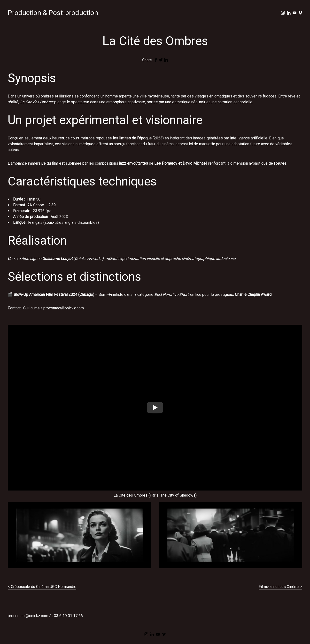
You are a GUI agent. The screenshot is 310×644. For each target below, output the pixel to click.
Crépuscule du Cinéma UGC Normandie (44, 587)
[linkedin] (289, 13)
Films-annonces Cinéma (279, 587)
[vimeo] (300, 13)
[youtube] (294, 13)
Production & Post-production (53, 13)
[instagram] (283, 13)
